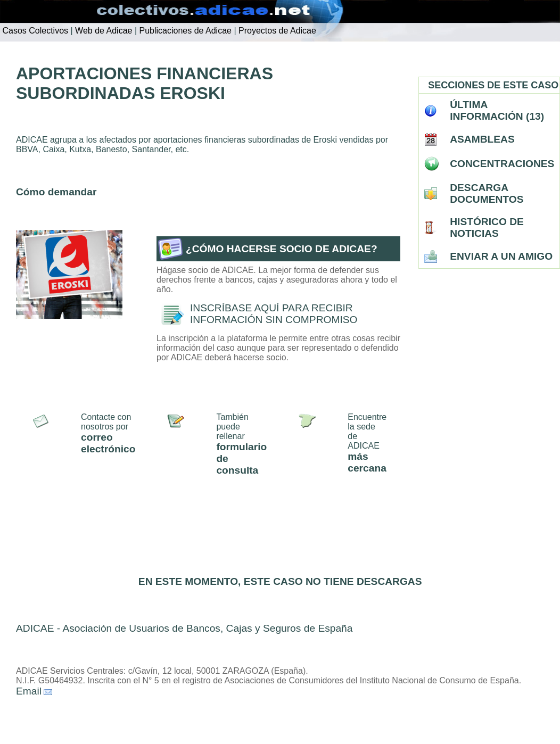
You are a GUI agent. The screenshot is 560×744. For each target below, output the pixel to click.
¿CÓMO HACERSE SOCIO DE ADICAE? (282, 249)
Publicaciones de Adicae (184, 31)
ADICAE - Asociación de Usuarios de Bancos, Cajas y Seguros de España (184, 628)
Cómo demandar (56, 192)
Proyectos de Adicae (276, 31)
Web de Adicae (103, 31)
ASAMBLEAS (482, 139)
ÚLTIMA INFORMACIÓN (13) (497, 110)
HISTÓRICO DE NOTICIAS (487, 228)
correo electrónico (108, 443)
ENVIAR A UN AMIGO (501, 256)
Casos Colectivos (34, 31)
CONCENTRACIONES (502, 164)
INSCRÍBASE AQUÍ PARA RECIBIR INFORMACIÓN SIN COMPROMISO (274, 314)
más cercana (367, 462)
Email (29, 691)
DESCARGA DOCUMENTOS (487, 193)
